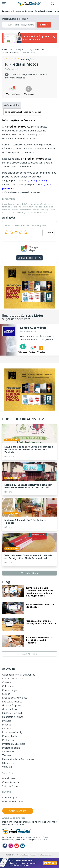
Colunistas (8, 686)
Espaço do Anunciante (15, 698)
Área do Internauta (13, 801)
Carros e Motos (12, 52)
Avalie (48, 233)
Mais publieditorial (30, 573)
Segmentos (9, 751)
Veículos (7, 767)
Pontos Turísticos (12, 736)
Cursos (6, 694)
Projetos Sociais (11, 748)
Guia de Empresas (18, 50)
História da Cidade (13, 713)
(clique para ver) (37, 180)
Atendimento (10, 778)
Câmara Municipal (13, 678)
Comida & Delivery (43, 11)
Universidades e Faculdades (18, 759)
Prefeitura (8, 740)
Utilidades (8, 763)
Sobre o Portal (10, 786)
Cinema (7, 682)
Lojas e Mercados (37, 50)
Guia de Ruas (10, 709)
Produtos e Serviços (23, 11)
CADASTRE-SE (50, 863)
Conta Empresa (11, 797)
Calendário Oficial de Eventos (19, 675)
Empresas (7, 11)
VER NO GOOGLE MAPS (29, 258)
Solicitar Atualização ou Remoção (23, 112)
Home (5, 50)
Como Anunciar (11, 782)
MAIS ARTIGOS (29, 654)
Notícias (7, 728)
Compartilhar (12, 105)
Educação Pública (12, 702)
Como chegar (10, 690)
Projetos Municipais (14, 744)
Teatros (7, 755)
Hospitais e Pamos (13, 717)
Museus (7, 725)
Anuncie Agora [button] (18, 811)
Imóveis (7, 721)
